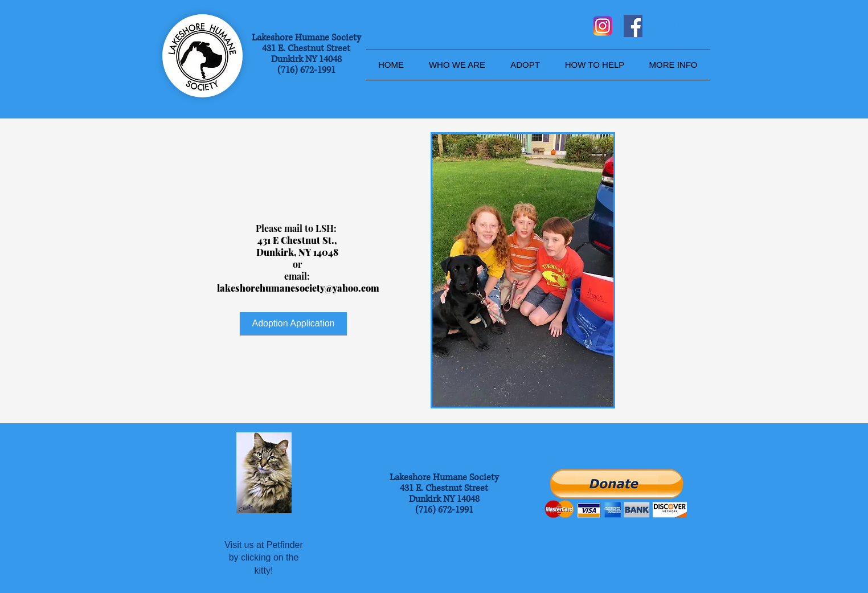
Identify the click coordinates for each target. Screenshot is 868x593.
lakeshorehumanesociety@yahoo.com (298, 288)
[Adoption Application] (293, 324)
